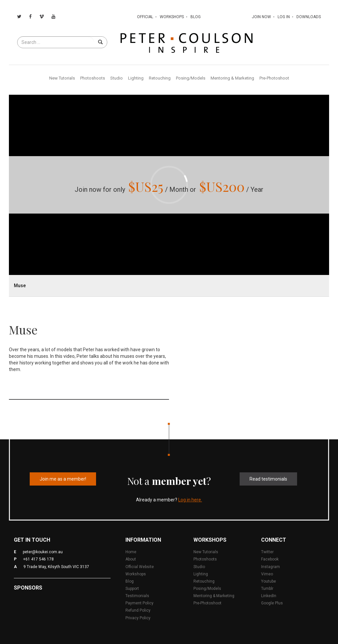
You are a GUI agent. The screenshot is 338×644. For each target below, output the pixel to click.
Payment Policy (139, 603)
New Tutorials (62, 78)
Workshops (172, 17)
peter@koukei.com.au (43, 552)
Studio (117, 78)
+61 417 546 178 (38, 559)
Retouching (160, 78)
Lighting (136, 78)
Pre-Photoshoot (274, 78)
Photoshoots (93, 78)
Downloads (309, 17)
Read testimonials (268, 479)
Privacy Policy (138, 618)
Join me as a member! (63, 479)
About (131, 559)
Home (131, 552)
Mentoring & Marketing (232, 78)
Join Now (261, 17)
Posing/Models (191, 78)
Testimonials (137, 596)
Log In (284, 17)
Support (132, 589)
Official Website (140, 567)
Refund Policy (138, 610)
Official (145, 17)
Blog (196, 17)
